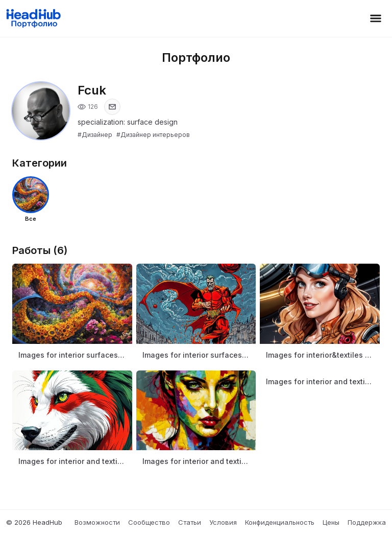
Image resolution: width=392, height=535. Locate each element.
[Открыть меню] (376, 18)
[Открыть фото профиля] (41, 111)
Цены (331, 522)
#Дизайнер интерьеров (153, 135)
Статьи (190, 522)
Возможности (97, 522)
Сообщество (149, 522)
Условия (223, 522)
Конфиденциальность (280, 522)
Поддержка (367, 522)
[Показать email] (112, 107)
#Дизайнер (95, 135)
